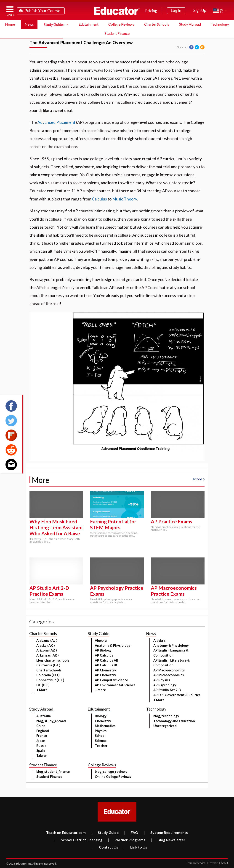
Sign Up (200, 10)
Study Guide (105, 832)
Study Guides (54, 24)
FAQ (131, 832)
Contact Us (105, 847)
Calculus (99, 199)
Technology (220, 24)
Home (10, 24)
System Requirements (166, 832)
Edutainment (89, 24)
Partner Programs (127, 840)
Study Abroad (190, 24)
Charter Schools (157, 24)
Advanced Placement (56, 122)
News (29, 24)
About (224, 863)
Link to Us (135, 847)
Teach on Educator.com (66, 832)
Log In (176, 10)
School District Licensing (78, 840)
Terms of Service (196, 863)
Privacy (212, 863)
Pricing (151, 11)
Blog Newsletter (168, 840)
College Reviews (121, 24)
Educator (117, 11)
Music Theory (125, 199)
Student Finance (117, 33)
